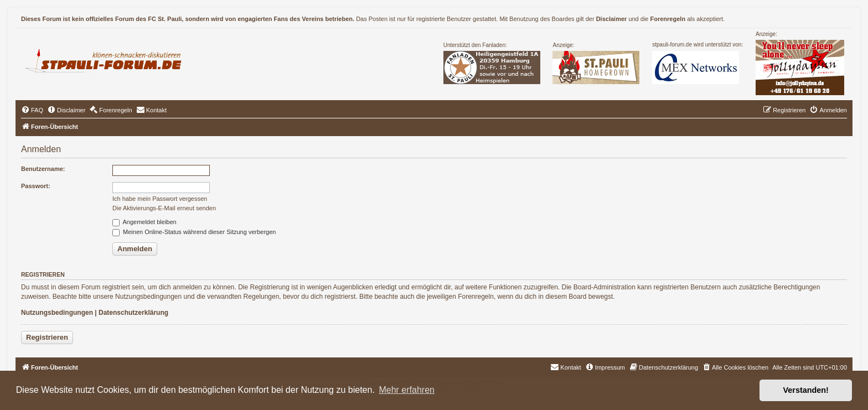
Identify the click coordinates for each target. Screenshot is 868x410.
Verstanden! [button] (806, 390)
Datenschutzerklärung (133, 313)
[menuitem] (32, 110)
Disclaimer (612, 19)
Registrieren (47, 337)
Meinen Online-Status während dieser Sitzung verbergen (194, 232)
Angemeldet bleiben (144, 222)
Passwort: (36, 186)
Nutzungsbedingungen (57, 313)
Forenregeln (668, 19)
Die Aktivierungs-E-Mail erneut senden (164, 208)
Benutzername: (43, 169)
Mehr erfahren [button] (407, 390)
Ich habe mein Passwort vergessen (160, 199)
